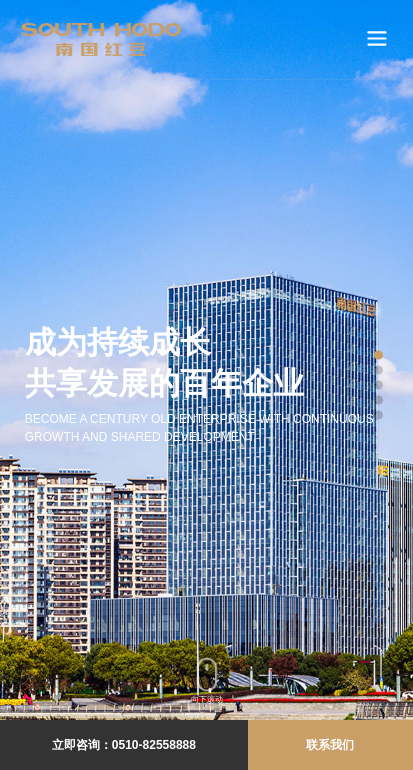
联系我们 (330, 745)
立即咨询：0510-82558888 (124, 745)
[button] (378, 355)
